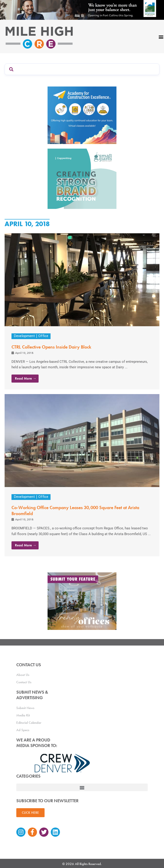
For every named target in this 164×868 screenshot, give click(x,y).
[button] (82, 787)
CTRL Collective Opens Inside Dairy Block (51, 347)
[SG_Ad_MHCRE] (82, 179)
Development (24, 336)
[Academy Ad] (82, 115)
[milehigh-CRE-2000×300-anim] (82, 10)
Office (43, 336)
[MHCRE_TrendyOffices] (82, 601)
